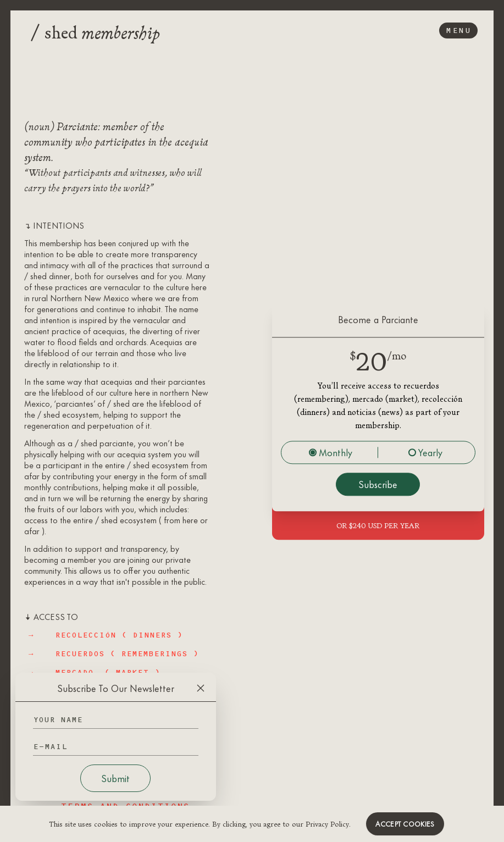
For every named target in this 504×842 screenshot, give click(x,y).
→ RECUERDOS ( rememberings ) (113, 654)
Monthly (331, 452)
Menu (458, 31)
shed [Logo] (95, 31)
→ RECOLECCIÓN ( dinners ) (106, 635)
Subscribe (378, 484)
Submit (115, 778)
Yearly (425, 452)
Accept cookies (405, 824)
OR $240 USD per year (378, 525)
